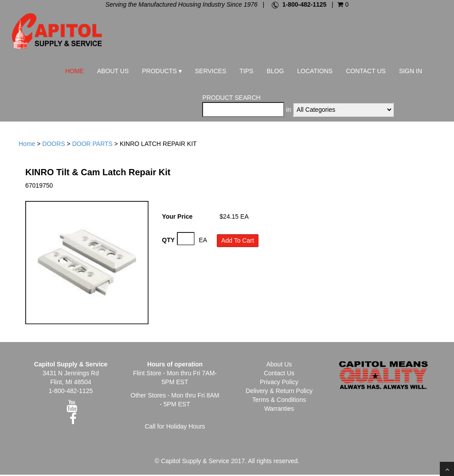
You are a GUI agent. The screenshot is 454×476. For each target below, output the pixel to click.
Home (74, 71)
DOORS (53, 146)
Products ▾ (162, 71)
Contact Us (366, 71)
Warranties (279, 410)
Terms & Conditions (279, 401)
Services (211, 71)
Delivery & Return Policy (279, 392)
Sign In (411, 71)
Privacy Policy (279, 383)
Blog (275, 71)
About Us (113, 71)
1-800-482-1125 (305, 4)
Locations (315, 71)
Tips (246, 71)
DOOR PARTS (92, 146)
